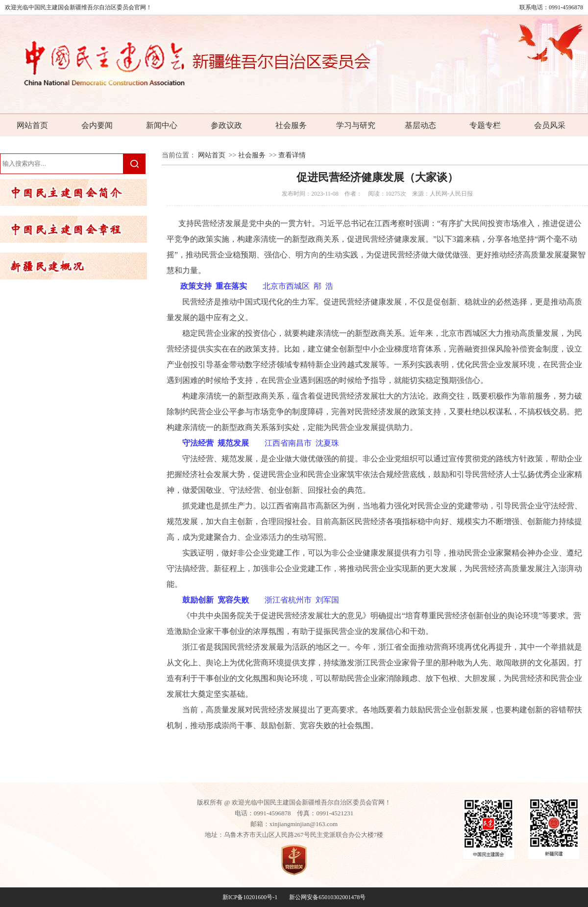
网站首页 (32, 125)
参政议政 (226, 125)
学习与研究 (356, 125)
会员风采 (550, 125)
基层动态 (420, 125)
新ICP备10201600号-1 (250, 897)
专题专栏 (485, 125)
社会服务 (291, 125)
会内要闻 (97, 125)
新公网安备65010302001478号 (327, 897)
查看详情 (292, 155)
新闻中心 (162, 125)
